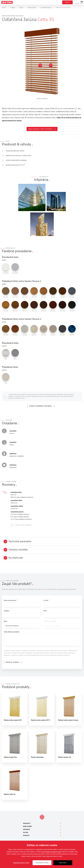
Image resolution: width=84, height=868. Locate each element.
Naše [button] (28, 827)
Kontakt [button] (26, 836)
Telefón (7, 611)
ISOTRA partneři (50, 622)
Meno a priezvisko (10, 600)
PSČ (45, 611)
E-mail (46, 600)
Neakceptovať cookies (42, 863)
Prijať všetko (63, 863)
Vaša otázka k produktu (12, 632)
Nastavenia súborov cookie (21, 863)
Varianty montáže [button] (16, 550)
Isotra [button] (26, 833)
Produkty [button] (27, 824)
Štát (6, 622)
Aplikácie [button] (26, 830)
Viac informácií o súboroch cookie (51, 852)
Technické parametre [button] (18, 541)
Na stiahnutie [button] (13, 558)
